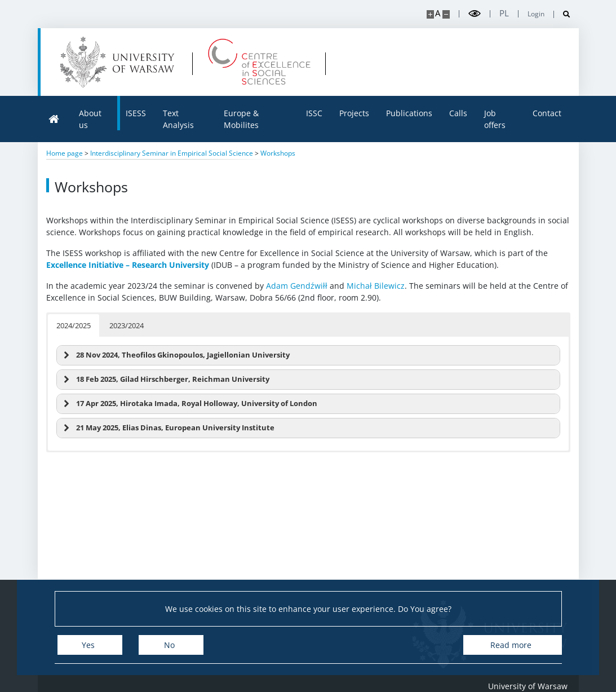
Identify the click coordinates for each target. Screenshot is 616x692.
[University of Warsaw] (120, 62)
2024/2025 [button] (74, 325)
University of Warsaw (528, 686)
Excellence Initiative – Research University (128, 265)
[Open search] (562, 14)
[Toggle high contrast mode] (475, 14)
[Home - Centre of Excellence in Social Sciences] (260, 62)
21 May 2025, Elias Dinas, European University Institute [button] (168, 428)
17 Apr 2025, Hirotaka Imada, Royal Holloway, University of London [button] (189, 404)
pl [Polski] (504, 13)
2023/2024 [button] (127, 325)
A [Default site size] (438, 13)
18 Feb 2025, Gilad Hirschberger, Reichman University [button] (165, 380)
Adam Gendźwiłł (297, 286)
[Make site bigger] (430, 14)
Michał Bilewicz (376, 286)
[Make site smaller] (446, 14)
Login (536, 14)
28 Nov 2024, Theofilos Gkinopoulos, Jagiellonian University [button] (175, 355)
